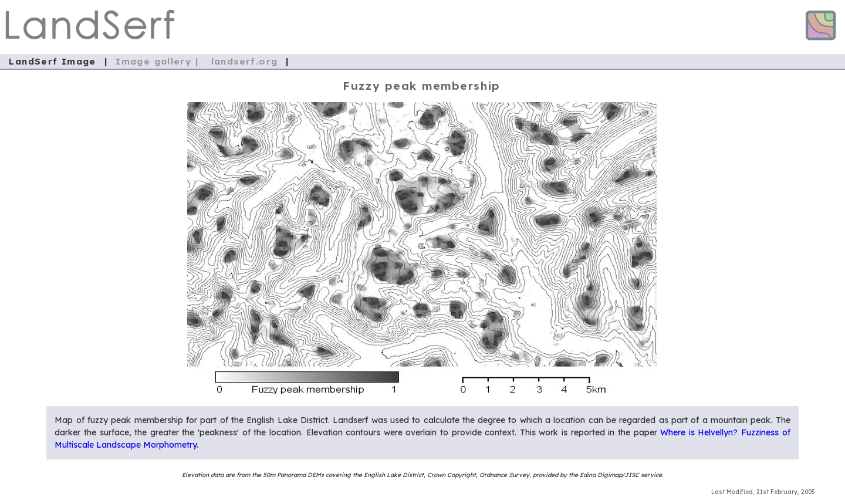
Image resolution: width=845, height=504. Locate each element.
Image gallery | (159, 61)
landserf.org (245, 61)
